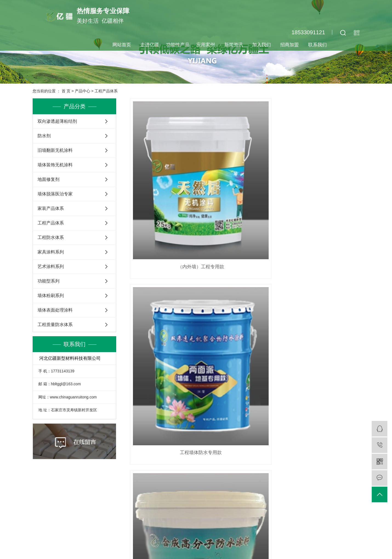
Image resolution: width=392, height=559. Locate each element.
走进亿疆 (150, 45)
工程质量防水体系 (55, 325)
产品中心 (83, 91)
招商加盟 (289, 45)
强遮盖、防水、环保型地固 (323, 290)
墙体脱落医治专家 (55, 194)
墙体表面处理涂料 (55, 310)
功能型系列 (49, 281)
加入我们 (262, 45)
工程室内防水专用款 (323, 185)
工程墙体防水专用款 (245, 185)
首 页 (66, 91)
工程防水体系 (51, 237)
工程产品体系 (106, 91)
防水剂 (44, 136)
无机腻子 (166, 290)
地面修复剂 (49, 179)
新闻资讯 (234, 45)
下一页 (243, 316)
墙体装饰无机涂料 (55, 165)
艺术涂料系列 (51, 266)
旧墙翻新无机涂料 (55, 150)
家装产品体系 (51, 208)
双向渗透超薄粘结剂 (57, 121)
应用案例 (206, 45)
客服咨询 (278, 512)
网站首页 (122, 45)
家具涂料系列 (51, 252)
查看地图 (240, 546)
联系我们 (317, 45)
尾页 (260, 316)
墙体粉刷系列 (51, 296)
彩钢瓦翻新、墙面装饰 (245, 290)
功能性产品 (178, 45)
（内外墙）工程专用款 (166, 185)
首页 (206, 316)
